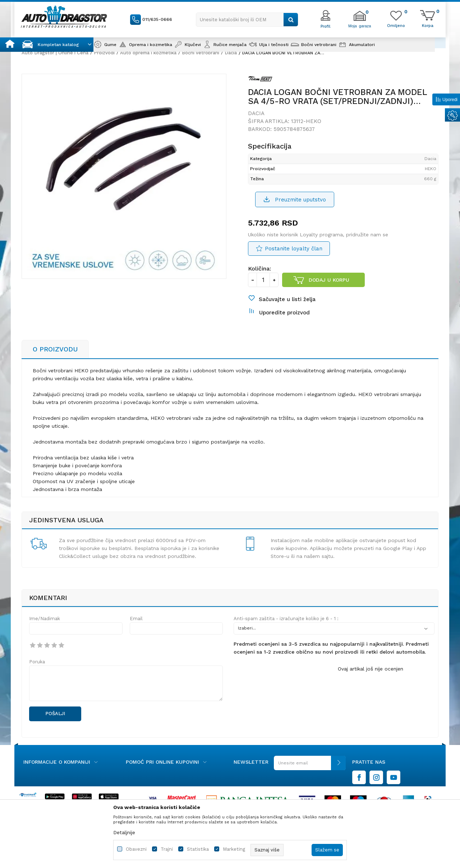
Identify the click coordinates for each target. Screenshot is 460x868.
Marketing (234, 849)
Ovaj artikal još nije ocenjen (371, 669)
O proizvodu (55, 349)
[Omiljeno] (396, 25)
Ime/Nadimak (45, 619)
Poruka (37, 662)
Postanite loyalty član (294, 249)
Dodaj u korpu (329, 280)
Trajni (167, 849)
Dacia (231, 53)
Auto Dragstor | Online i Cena (55, 53)
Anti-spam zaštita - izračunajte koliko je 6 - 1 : (286, 619)
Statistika (198, 849)
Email (136, 619)
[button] (247, 20)
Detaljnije (124, 832)
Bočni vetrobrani (201, 53)
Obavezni (136, 849)
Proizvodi (104, 53)
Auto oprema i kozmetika (148, 53)
